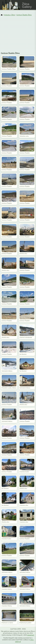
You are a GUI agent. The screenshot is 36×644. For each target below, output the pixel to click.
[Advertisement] (18, 33)
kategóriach (31, 635)
